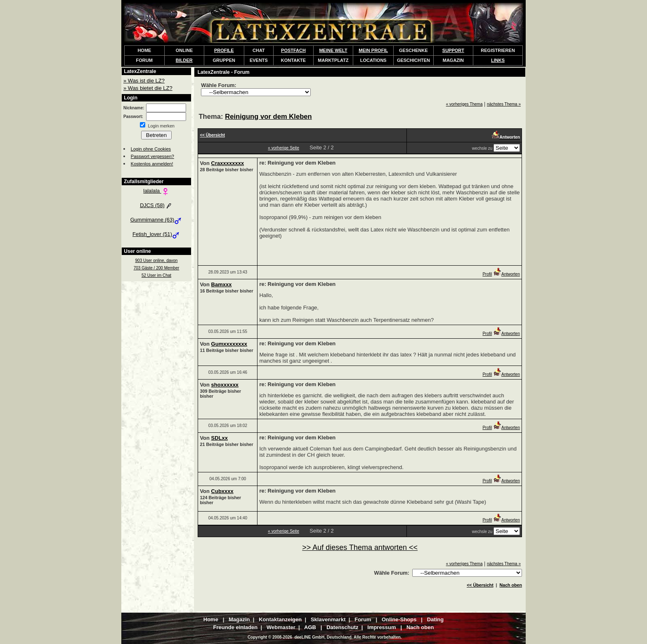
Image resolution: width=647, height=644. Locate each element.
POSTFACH (293, 50)
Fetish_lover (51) (156, 234)
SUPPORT (453, 50)
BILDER (184, 60)
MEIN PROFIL (373, 50)
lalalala (156, 191)
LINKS (498, 60)
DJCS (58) (156, 205)
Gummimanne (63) (157, 220)
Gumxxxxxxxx (229, 344)
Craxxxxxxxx (228, 163)
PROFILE (224, 50)
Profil (487, 274)
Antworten (507, 274)
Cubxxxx (222, 491)
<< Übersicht (480, 585)
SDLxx (220, 438)
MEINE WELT (333, 50)
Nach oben (511, 585)
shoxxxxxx (225, 385)
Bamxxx (222, 284)
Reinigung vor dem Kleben (268, 117)
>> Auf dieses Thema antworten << (360, 547)
